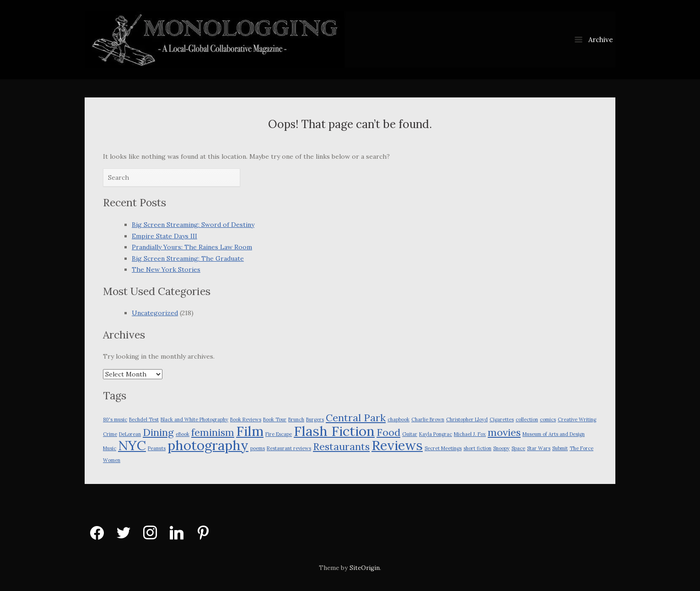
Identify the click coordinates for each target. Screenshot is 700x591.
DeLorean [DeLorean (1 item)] (130, 434)
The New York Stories (166, 269)
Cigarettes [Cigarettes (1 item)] (502, 419)
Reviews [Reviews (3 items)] (397, 445)
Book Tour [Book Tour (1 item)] (275, 419)
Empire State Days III (164, 236)
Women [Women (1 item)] (112, 460)
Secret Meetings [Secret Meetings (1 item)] (443, 448)
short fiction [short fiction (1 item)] (477, 448)
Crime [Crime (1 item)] (110, 434)
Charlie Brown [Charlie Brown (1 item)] (428, 419)
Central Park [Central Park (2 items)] (356, 418)
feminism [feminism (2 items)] (213, 432)
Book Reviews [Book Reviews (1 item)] (246, 419)
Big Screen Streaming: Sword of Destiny (193, 225)
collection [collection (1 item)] (527, 419)
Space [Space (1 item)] (518, 448)
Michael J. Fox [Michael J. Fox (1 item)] (470, 434)
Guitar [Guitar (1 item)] (410, 434)
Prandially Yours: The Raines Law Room (192, 247)
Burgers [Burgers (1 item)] (315, 419)
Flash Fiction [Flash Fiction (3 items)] (334, 431)
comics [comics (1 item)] (548, 419)
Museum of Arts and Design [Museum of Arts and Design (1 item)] (554, 434)
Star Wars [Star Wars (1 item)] (539, 448)
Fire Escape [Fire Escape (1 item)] (279, 434)
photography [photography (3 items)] (208, 445)
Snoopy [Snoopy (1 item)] (501, 448)
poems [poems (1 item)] (258, 448)
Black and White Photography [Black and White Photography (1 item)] (194, 419)
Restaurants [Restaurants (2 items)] (341, 446)
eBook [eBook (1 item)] (183, 434)
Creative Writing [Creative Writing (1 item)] (577, 419)
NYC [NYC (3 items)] (132, 445)
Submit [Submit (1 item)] (560, 448)
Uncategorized (155, 313)
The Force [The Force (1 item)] (582, 448)
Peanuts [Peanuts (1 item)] (157, 448)
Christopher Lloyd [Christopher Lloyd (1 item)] (467, 419)
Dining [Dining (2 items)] (158, 432)
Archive (594, 40)
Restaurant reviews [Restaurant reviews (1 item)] (289, 448)
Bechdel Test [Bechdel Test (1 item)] (144, 419)
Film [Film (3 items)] (250, 431)
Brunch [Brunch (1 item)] (296, 419)
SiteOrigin (365, 568)
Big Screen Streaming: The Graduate (188, 258)
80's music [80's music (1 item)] (115, 419)
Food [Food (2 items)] (388, 432)
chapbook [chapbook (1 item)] (398, 419)
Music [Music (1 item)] (110, 448)
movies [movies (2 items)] (504, 432)
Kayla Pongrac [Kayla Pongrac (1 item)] (436, 434)
